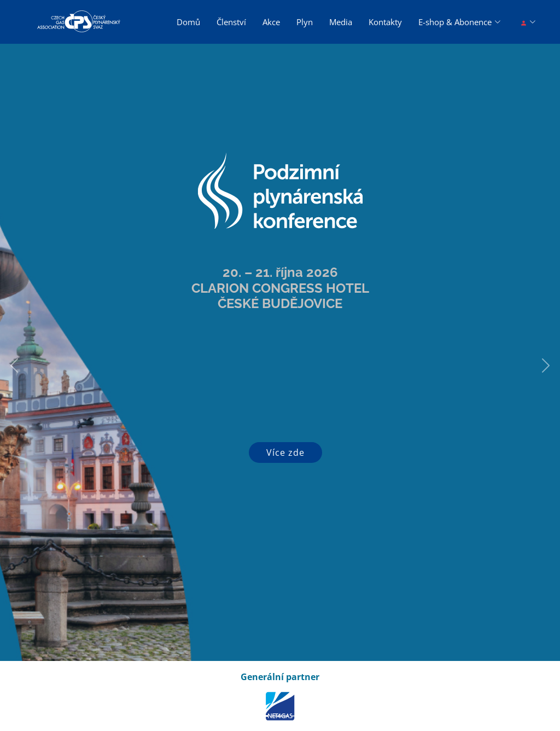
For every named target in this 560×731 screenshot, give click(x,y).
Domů (188, 22)
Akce (271, 22)
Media (341, 22)
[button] (14, 366)
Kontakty (385, 22)
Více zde (285, 452)
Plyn (305, 22)
